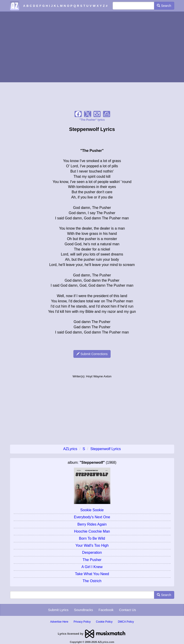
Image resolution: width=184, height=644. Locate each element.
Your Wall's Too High (92, 545)
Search (164, 6)
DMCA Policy (126, 622)
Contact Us (127, 610)
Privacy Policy (82, 622)
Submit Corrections (92, 354)
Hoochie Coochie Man (92, 531)
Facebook (106, 610)
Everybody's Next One (92, 517)
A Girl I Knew (92, 567)
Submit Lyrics (58, 610)
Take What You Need (92, 574)
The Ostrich (92, 581)
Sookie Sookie (92, 510)
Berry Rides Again (92, 524)
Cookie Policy (104, 622)
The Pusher (92, 560)
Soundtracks (83, 610)
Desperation (92, 553)
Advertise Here (59, 622)
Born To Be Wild (92, 538)
